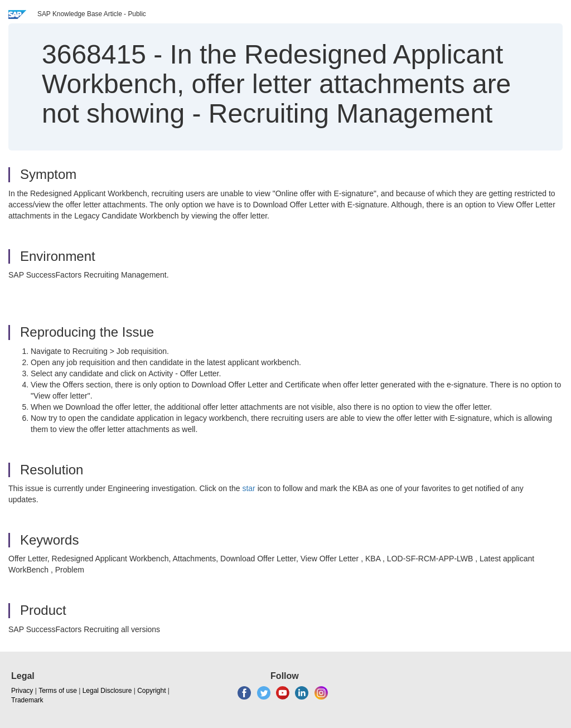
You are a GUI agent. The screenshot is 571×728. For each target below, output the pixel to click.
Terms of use (58, 691)
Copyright (151, 691)
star (248, 488)
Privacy (22, 691)
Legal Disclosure (107, 691)
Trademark (27, 700)
